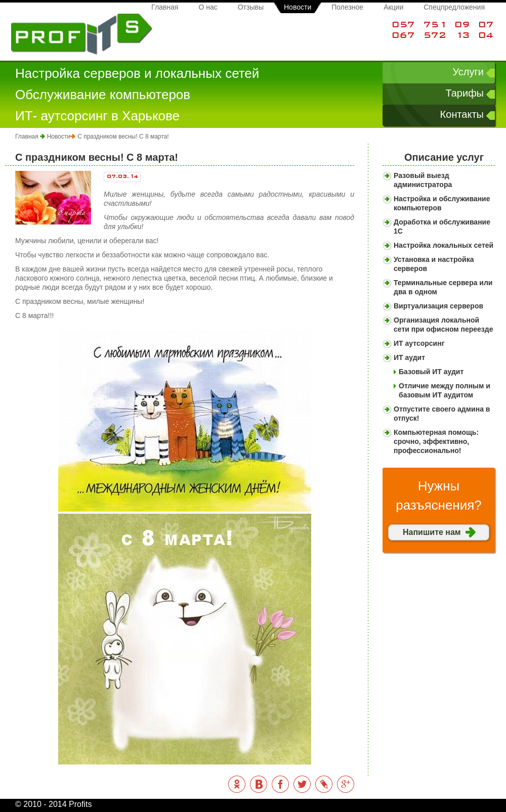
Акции (393, 7)
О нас (208, 7)
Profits (82, 35)
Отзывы (251, 7)
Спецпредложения (454, 7)
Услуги (468, 72)
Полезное (347, 7)
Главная (165, 7)
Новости (298, 7)
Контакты (462, 114)
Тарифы (465, 93)
